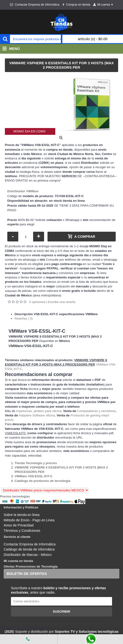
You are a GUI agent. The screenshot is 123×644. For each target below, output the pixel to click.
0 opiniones (37, 302)
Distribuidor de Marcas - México (28, 555)
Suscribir (62, 612)
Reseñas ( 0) (24, 318)
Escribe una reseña (62, 302)
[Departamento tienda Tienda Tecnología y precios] (36, 463)
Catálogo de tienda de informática (29, 549)
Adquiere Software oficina (37, 415)
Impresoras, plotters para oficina (39, 411)
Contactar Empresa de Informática (30, 544)
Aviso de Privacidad (19, 525)
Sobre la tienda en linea (22, 515)
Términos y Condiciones (22, 531)
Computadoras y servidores (96, 411)
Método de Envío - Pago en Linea (29, 520)
